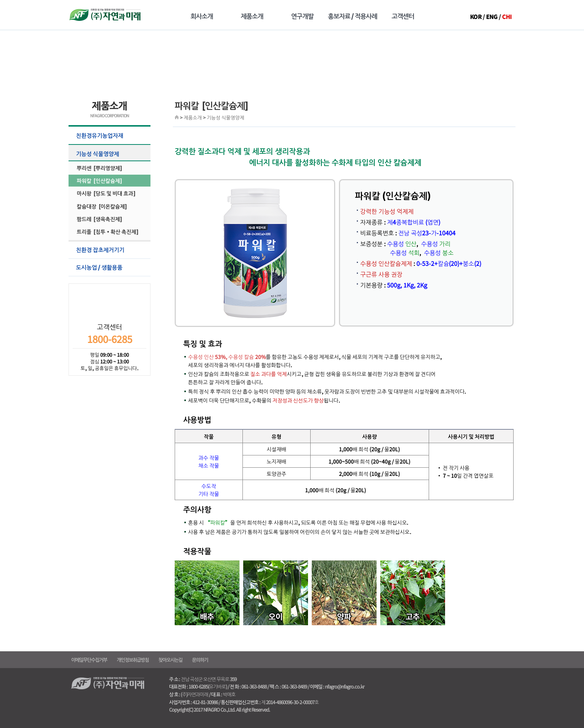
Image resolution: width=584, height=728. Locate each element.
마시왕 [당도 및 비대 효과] (106, 193)
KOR (476, 17)
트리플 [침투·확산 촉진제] (107, 232)
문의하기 (200, 660)
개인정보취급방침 (133, 660)
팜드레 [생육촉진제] (99, 219)
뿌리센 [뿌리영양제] (99, 168)
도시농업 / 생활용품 (112, 267)
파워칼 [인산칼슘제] (99, 181)
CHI (507, 17)
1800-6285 (110, 339)
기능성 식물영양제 (112, 154)
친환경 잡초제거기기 (112, 250)
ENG (492, 17)
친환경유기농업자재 (112, 135)
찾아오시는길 (170, 660)
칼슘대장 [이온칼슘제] (102, 206)
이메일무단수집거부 (89, 660)
